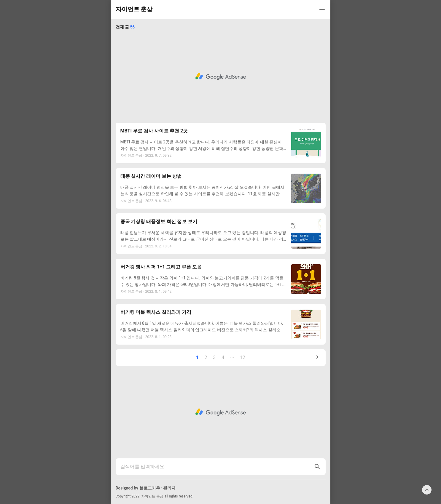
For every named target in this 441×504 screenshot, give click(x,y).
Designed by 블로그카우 (138, 488)
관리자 (169, 488)
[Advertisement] (221, 76)
